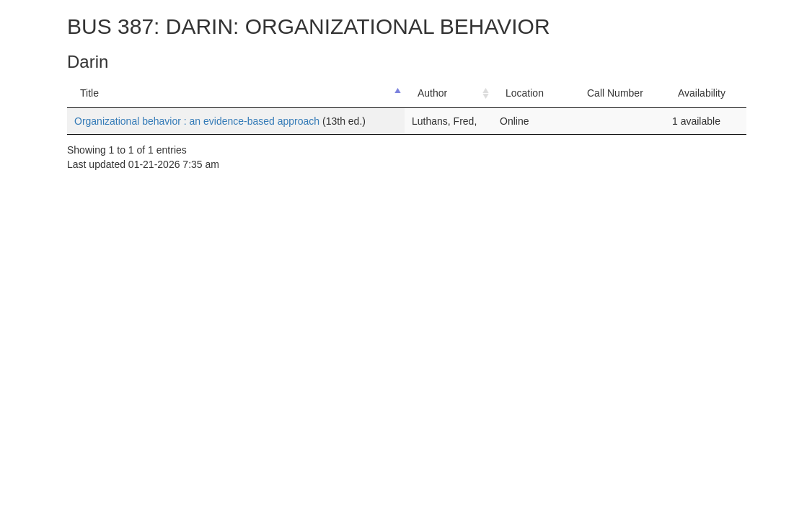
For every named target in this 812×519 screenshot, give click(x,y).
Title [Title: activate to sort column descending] (89, 93)
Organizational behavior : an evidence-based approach (198, 121)
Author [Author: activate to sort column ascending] (432, 93)
